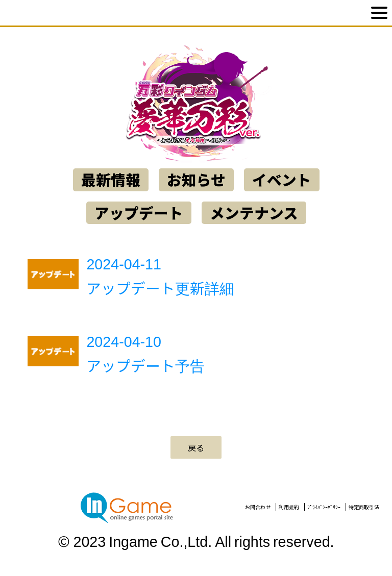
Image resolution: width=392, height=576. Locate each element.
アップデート (139, 213)
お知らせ (196, 180)
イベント (282, 180)
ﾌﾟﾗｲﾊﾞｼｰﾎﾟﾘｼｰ (324, 507)
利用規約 (289, 507)
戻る (196, 447)
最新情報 (111, 180)
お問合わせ (258, 507)
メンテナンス (254, 213)
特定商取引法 (364, 507)
